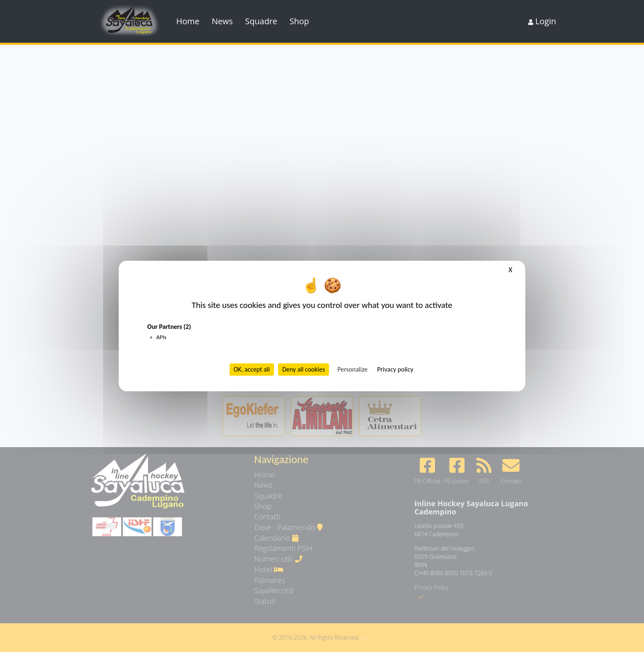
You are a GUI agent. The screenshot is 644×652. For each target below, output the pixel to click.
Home (188, 21)
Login (542, 21)
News (222, 21)
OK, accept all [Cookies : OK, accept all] (252, 369)
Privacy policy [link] (395, 369)
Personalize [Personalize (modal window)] (353, 369)
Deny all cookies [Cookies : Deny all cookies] (304, 369)
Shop (299, 21)
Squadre (261, 21)
